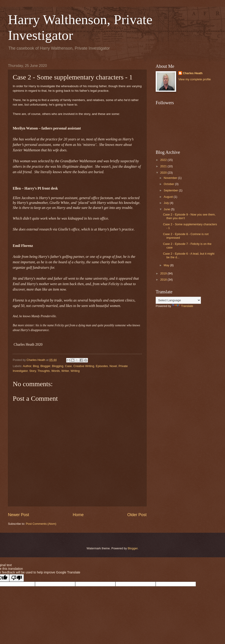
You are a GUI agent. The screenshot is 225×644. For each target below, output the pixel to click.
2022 (164, 160)
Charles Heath (193, 73)
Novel (113, 366)
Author (27, 366)
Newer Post (19, 515)
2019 (164, 273)
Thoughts (44, 371)
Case (68, 366)
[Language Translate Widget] (178, 300)
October (169, 184)
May (167, 265)
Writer (65, 371)
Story (33, 371)
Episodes (102, 366)
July (167, 203)
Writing (75, 371)
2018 (164, 280)
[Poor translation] (17, 578)
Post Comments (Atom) (41, 524)
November (171, 178)
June (167, 209)
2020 (164, 173)
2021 (164, 166)
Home (78, 515)
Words (56, 371)
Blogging (58, 366)
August (169, 197)
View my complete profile (195, 79)
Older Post (137, 515)
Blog (36, 366)
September (171, 190)
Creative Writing (84, 366)
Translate (183, 306)
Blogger (45, 366)
